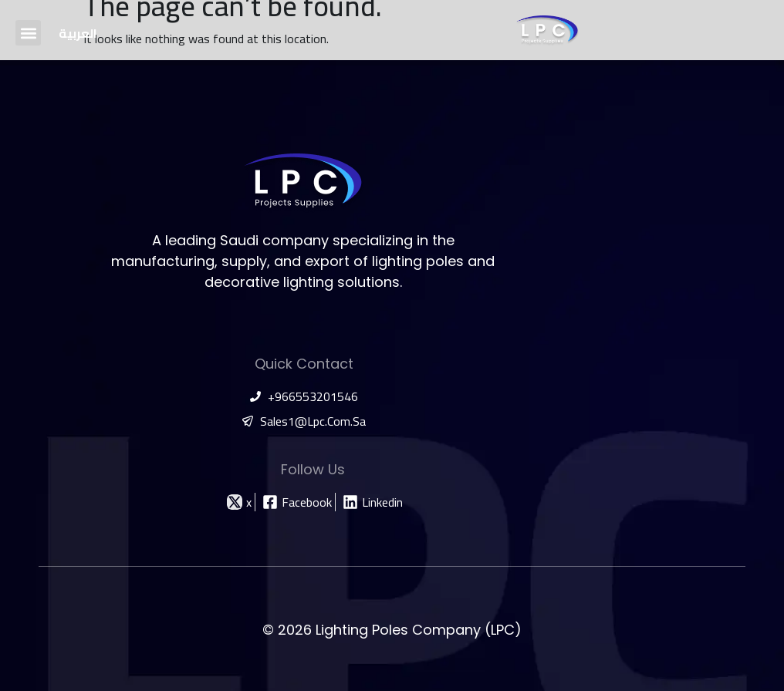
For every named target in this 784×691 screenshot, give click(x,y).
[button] (28, 33)
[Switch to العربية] (78, 33)
